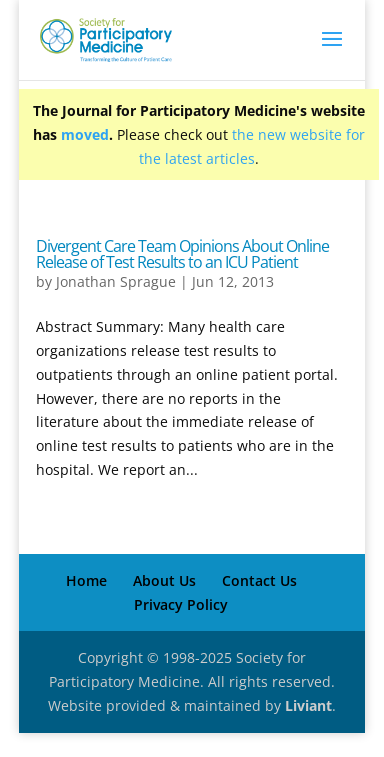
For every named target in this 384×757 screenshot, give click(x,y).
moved (85, 134)
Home (86, 580)
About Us (164, 580)
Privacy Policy (181, 604)
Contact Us (259, 580)
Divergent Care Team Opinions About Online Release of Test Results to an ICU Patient (182, 254)
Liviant (308, 705)
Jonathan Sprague (116, 281)
